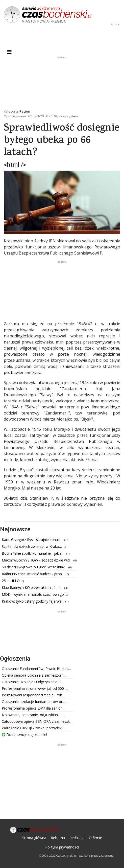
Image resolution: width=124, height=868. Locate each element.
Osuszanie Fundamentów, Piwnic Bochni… (36, 669)
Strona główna (34, 838)
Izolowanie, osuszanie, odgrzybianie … (33, 715)
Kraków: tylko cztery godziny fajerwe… (34, 601)
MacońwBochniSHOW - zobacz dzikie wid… (38, 560)
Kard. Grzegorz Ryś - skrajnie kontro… (33, 540)
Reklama (58, 838)
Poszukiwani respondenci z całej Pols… (34, 695)
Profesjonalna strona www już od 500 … (35, 688)
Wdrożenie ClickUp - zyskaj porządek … (34, 728)
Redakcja (77, 838)
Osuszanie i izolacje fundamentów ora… (34, 702)
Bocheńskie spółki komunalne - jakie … (34, 553)
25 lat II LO (11, 581)
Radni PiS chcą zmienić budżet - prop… (34, 574)
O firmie (95, 838)
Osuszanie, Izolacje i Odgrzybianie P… (33, 682)
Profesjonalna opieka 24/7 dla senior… (33, 708)
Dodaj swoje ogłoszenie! (24, 735)
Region (25, 111)
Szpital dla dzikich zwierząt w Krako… (32, 546)
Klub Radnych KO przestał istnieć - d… (33, 587)
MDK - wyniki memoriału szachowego (33, 594)
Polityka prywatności (62, 847)
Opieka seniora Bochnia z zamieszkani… (34, 675)
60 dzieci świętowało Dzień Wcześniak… (35, 567)
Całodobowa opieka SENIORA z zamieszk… (37, 721)
